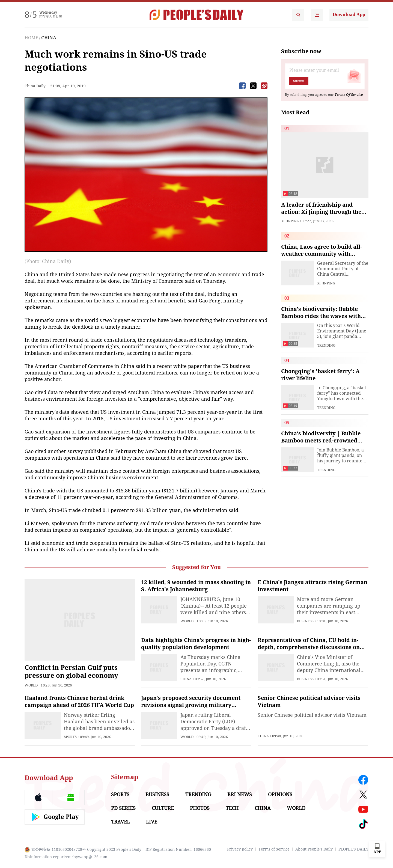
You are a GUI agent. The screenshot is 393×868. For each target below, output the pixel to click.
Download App (349, 15)
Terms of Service (274, 849)
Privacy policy (240, 849)
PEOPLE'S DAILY (353, 849)
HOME (31, 38)
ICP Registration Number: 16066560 (178, 849)
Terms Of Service (349, 95)
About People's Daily (314, 849)
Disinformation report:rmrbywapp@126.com (66, 857)
